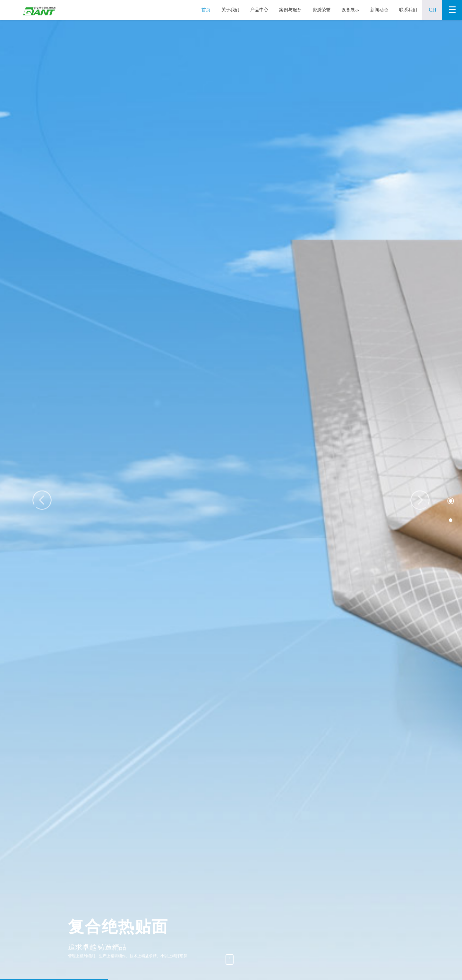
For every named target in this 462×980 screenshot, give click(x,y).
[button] (451, 501)
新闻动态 (379, 10)
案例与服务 (290, 10)
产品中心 (259, 10)
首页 (206, 10)
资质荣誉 (321, 10)
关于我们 (230, 10)
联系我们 (408, 10)
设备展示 (350, 10)
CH (432, 10)
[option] (231, 500)
